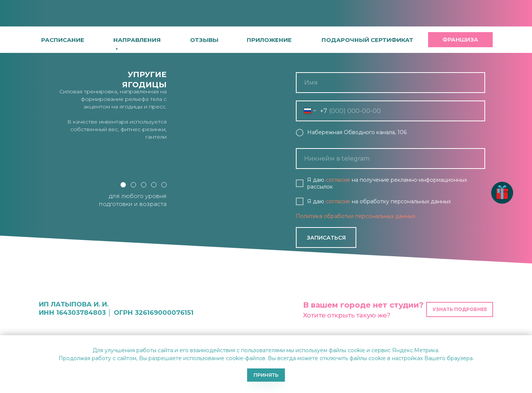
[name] (390, 83)
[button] (269, 40)
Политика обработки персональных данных (356, 216)
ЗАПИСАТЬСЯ (326, 238)
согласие (338, 180)
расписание (63, 40)
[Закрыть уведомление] (526, 341)
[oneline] (390, 159)
